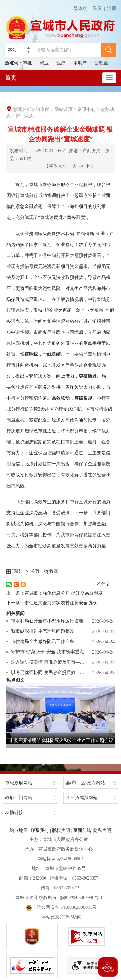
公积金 (101, 63)
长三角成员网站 (82, 798)
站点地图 (19, 831)
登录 (97, 9)
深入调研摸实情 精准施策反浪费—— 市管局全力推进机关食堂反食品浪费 (50, 662)
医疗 (61, 63)
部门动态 (25, 116)
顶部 (16, 571)
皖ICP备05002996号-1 (81, 898)
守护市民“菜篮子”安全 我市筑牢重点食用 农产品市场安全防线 (50, 652)
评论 (106, 584)
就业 (44, 63)
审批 (27, 63)
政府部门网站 (19, 798)
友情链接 (14, 812)
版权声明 (61, 831)
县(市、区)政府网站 (85, 783)
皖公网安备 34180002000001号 (61, 907)
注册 (112, 9)
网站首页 (64, 109)
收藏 (54, 571)
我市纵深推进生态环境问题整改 (43, 631)
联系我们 (40, 831)
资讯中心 (86, 109)
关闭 (35, 571)
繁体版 (83, 9)
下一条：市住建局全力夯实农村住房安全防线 (52, 603)
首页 (11, 78)
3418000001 (72, 859)
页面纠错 (82, 831)
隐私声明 (102, 831)
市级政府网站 (19, 783)
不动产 (80, 63)
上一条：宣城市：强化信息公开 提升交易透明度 (55, 593)
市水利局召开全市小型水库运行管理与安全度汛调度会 (50, 621)
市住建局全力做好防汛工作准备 (43, 642)
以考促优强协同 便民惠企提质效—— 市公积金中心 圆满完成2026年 (50, 673)
